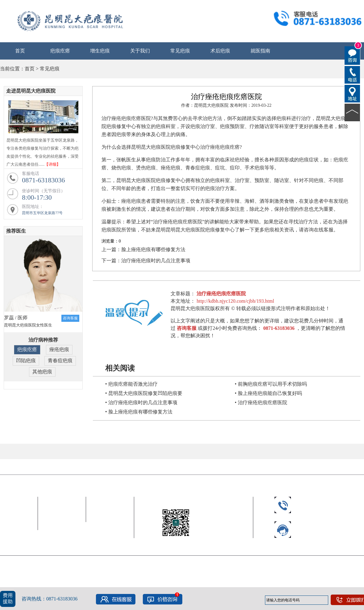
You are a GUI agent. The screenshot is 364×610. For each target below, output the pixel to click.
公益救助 (13, 526)
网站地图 (173, 582)
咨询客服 (70, 318)
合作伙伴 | (14, 467)
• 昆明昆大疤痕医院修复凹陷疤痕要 (144, 393)
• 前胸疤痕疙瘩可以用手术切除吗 (271, 384)
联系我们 (110, 534)
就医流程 (110, 510)
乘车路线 (110, 518)
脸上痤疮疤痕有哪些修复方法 (153, 249)
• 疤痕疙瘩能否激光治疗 (131, 384)
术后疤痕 (220, 51)
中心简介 (13, 510)
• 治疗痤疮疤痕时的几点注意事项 (141, 403)
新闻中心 (13, 518)
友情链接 (41, 467)
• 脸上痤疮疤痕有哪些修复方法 (139, 412)
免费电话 (110, 526)
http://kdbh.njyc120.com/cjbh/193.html (235, 301)
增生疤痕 (100, 51)
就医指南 (260, 51)
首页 (20, 51)
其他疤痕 (42, 372)
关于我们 (140, 51)
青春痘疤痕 (60, 361)
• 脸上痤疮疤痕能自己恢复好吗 (268, 393)
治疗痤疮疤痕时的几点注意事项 (156, 261)
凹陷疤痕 (26, 361)
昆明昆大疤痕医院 (20, 481)
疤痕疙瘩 (60, 51)
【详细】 (52, 164)
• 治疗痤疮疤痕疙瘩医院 (261, 403)
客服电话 (62, 518)
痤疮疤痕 (59, 349)
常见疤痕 (180, 51)
